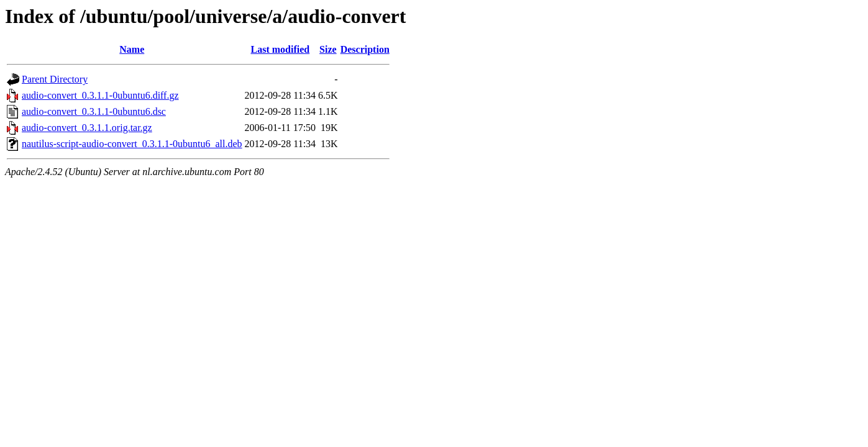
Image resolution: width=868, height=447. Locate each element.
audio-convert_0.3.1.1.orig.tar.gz (87, 128)
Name (132, 49)
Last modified (281, 49)
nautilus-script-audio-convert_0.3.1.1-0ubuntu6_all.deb (132, 144)
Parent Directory (55, 79)
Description (365, 49)
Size (328, 49)
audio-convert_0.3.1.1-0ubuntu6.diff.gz (100, 95)
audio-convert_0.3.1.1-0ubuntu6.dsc (94, 111)
